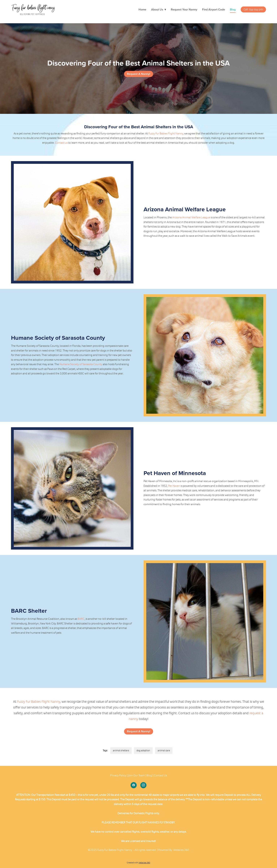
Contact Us (160, 775)
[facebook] (134, 785)
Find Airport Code (214, 9)
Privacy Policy (118, 775)
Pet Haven (174, 486)
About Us (159, 9)
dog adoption (143, 750)
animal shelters (121, 750)
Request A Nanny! (139, 74)
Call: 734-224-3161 (253, 9)
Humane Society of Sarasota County (81, 364)
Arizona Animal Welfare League (191, 217)
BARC (81, 619)
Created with (138, 863)
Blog (233, 9)
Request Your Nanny (184, 9)
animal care (164, 750)
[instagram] (143, 785)
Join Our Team (136, 775)
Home (142, 9)
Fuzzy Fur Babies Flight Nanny (166, 133)
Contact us (61, 143)
